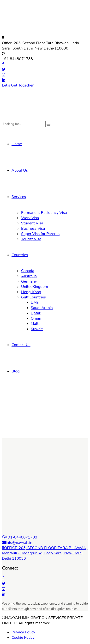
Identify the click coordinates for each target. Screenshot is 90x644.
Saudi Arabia (42, 308)
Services (19, 197)
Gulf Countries (33, 297)
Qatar (36, 313)
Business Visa (33, 229)
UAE (35, 303)
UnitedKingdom (35, 287)
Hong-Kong (31, 292)
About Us (20, 170)
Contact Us (21, 345)
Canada (28, 271)
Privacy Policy (23, 632)
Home (17, 144)
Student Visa (32, 223)
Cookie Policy (23, 638)
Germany (29, 281)
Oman (36, 318)
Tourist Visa (31, 239)
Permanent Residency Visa (44, 213)
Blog (16, 371)
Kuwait (37, 329)
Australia (29, 276)
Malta (36, 324)
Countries (20, 255)
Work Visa (30, 218)
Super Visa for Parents (40, 234)
